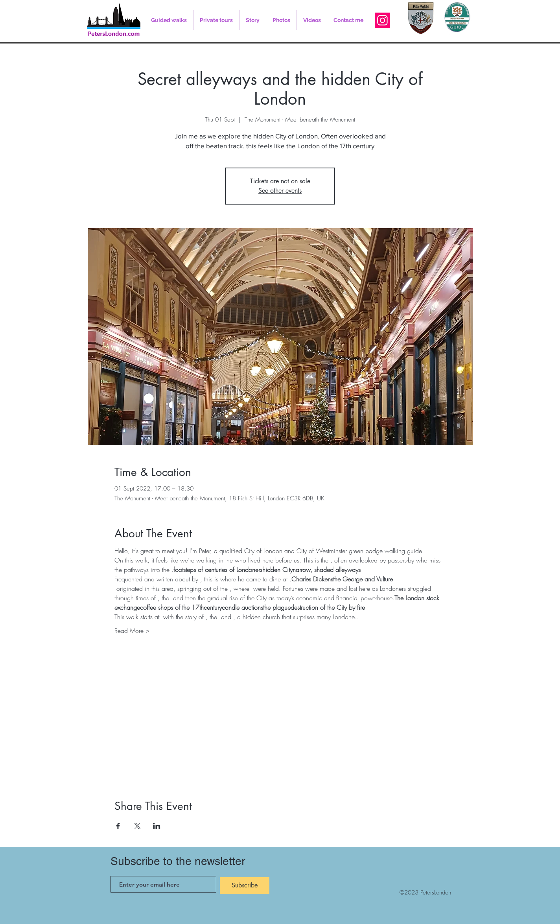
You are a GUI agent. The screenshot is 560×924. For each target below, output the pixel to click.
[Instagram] (382, 20)
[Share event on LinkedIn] (157, 826)
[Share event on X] (137, 826)
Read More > (132, 631)
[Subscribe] (245, 885)
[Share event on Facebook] (118, 826)
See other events (280, 191)
